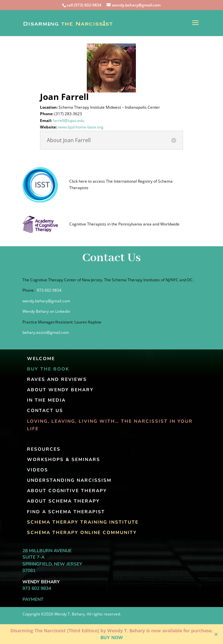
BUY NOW (112, 637)
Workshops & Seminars (64, 460)
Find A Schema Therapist (66, 512)
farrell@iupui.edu (72, 121)
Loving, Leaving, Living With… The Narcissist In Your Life (110, 425)
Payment (33, 599)
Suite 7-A (33, 557)
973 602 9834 (49, 290)
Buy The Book (48, 369)
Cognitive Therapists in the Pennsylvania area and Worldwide (124, 224)
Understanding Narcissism (69, 480)
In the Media (46, 400)
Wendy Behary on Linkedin (46, 311)
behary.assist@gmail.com (46, 332)
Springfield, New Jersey (52, 564)
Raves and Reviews (57, 379)
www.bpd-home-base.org (84, 127)
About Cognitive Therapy (67, 491)
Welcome (41, 359)
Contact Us (45, 411)
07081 (29, 571)
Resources (44, 449)
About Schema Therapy (63, 501)
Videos (38, 470)
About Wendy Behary (60, 390)
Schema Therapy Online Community (82, 533)
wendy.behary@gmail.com (46, 301)
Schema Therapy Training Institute (83, 522)
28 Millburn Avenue (47, 551)
